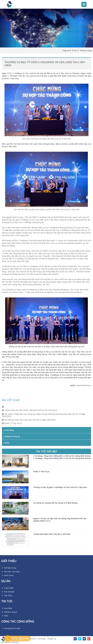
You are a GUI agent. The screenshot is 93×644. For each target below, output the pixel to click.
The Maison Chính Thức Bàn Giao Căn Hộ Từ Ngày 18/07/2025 (29, 420)
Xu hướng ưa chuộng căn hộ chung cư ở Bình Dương (55, 503)
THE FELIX (7, 596)
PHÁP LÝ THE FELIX (12, 423)
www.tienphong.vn (84, 385)
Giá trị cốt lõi (7, 575)
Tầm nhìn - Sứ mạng (10, 572)
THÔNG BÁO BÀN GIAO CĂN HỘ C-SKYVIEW (52, 534)
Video (6, 443)
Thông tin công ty (86, 51)
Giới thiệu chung (9, 568)
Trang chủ (66, 51)
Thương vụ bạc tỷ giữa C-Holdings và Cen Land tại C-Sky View (60, 487)
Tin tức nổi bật (47, 451)
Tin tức (75, 51)
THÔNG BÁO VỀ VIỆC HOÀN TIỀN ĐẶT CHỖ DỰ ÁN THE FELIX (30, 410)
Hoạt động (9, 430)
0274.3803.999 (20, 638)
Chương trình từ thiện (11, 628)
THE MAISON (8, 592)
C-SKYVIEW (7, 588)
